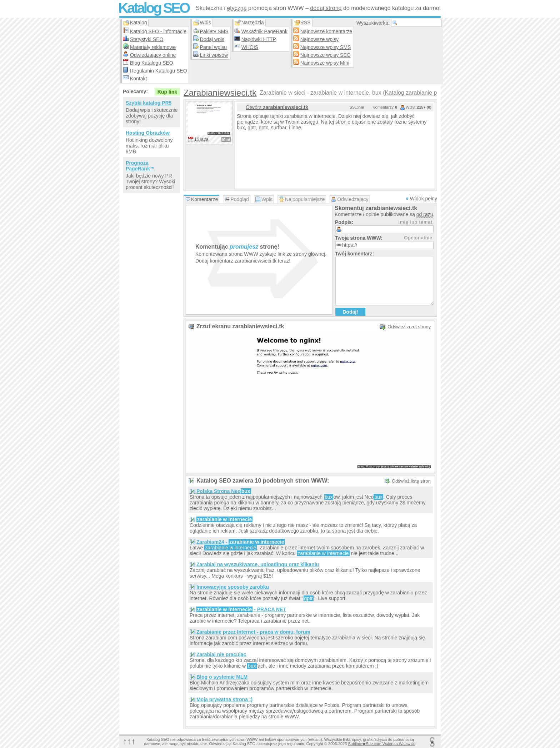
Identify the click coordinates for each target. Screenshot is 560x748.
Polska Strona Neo (224, 491)
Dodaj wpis (212, 39)
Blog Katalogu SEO (152, 63)
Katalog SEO (154, 8)
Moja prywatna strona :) (224, 699)
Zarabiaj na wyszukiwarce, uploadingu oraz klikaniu (258, 564)
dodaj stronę (326, 8)
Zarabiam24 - (241, 542)
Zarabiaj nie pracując (221, 654)
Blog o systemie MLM (222, 677)
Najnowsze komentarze (326, 31)
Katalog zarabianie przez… (419, 93)
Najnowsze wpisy (319, 39)
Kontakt (138, 79)
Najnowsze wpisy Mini (325, 63)
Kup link (167, 92)
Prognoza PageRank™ (140, 166)
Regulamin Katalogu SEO (159, 71)
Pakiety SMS (214, 31)
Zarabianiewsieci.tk (220, 93)
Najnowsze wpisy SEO (326, 55)
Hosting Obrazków (148, 133)
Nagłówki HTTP (259, 39)
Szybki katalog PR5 (149, 103)
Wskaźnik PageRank (264, 31)
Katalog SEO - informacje (158, 31)
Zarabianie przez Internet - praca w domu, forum (253, 632)
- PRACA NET (241, 609)
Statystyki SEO (147, 39)
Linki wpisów (214, 55)
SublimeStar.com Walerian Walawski (381, 744)
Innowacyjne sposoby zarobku (233, 587)
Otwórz (277, 107)
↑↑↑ (129, 741)
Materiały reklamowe (153, 47)
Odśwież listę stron (411, 481)
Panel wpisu (214, 47)
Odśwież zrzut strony (409, 327)
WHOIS (250, 47)
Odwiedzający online (153, 55)
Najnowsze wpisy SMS (326, 47)
